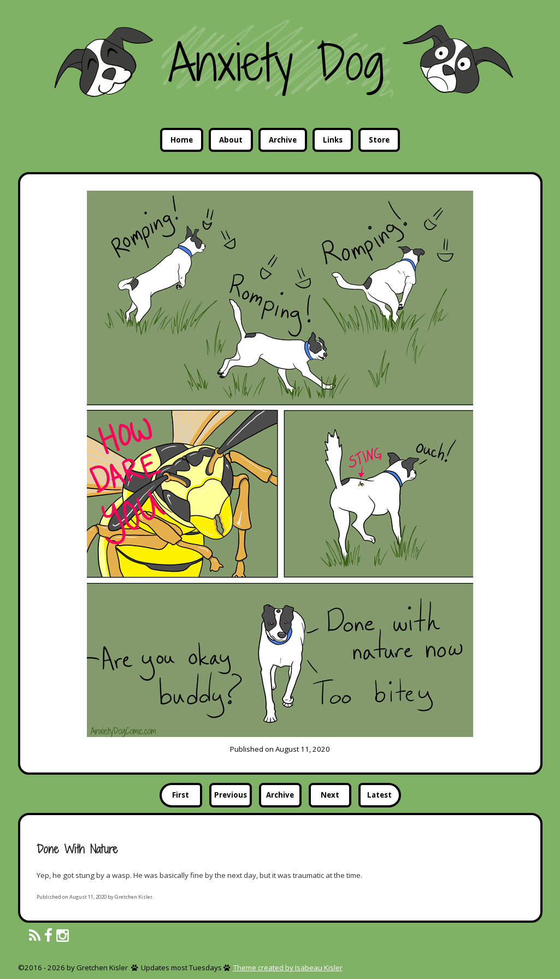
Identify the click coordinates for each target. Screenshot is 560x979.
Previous (231, 795)
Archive (283, 140)
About (231, 140)
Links (333, 140)
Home (182, 140)
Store (379, 140)
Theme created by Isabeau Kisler (288, 968)
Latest (379, 795)
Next (330, 795)
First (181, 795)
